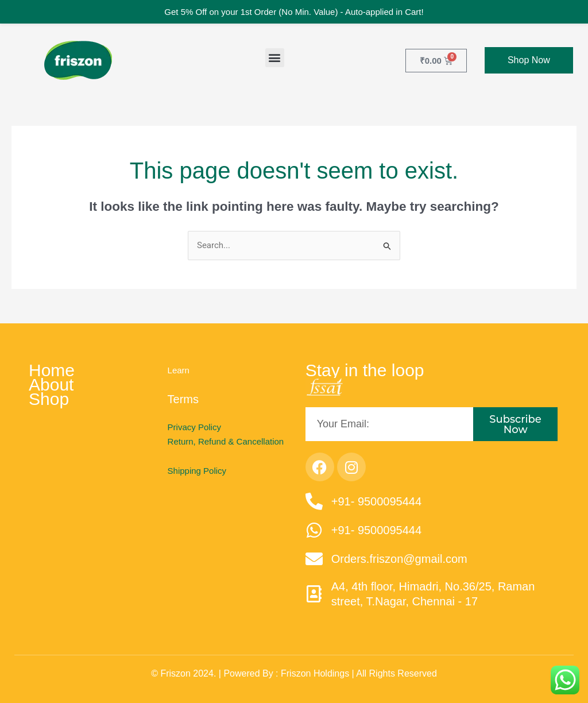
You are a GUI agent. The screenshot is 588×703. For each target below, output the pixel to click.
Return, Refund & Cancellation (226, 441)
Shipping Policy (197, 471)
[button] (275, 58)
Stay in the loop (365, 371)
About (51, 385)
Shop (49, 399)
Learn (179, 370)
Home (52, 371)
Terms (183, 399)
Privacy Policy (194, 427)
